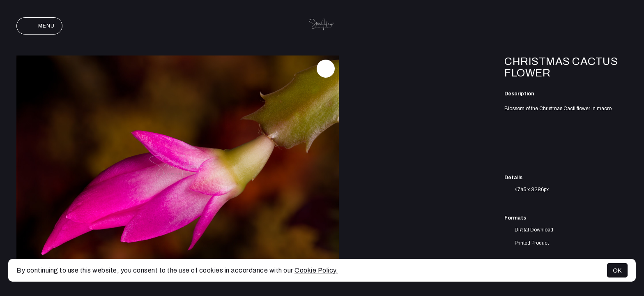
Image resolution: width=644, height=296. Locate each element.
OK (617, 270)
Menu (39, 26)
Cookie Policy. (316, 270)
